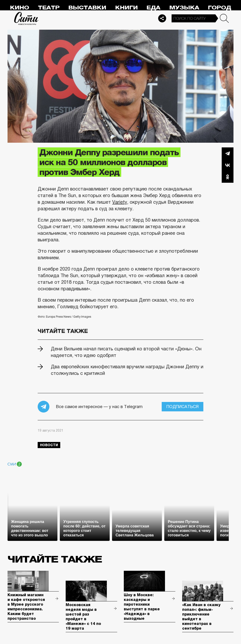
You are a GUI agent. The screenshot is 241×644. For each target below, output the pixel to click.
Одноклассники (228, 177)
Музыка (184, 8)
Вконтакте (228, 165)
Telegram (228, 153)
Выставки (87, 8)
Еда (153, 8)
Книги (126, 8)
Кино (19, 8)
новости (49, 445)
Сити (26, 18)
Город (219, 8)
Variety (120, 202)
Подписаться (183, 407)
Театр (49, 8)
